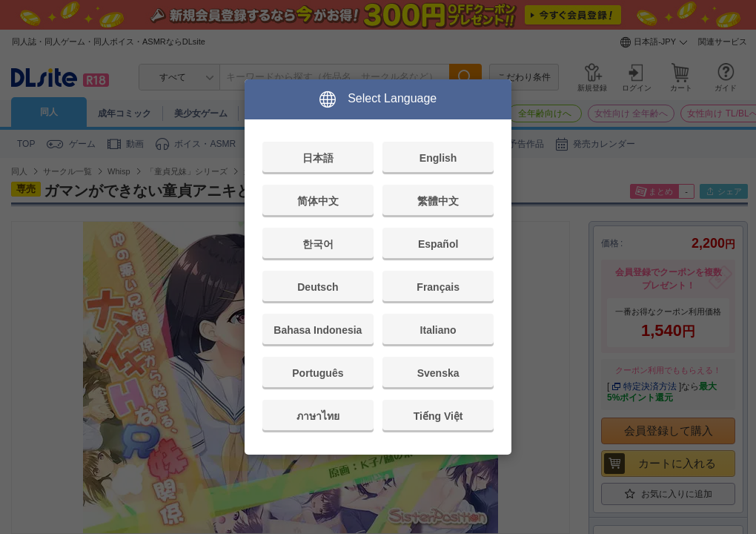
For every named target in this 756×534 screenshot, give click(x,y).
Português (318, 373)
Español (438, 244)
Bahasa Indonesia (318, 330)
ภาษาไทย (318, 416)
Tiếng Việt (438, 416)
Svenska (438, 373)
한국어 (318, 244)
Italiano (438, 330)
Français (438, 287)
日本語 (318, 158)
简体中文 (318, 201)
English (438, 158)
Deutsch (318, 287)
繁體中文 (438, 201)
